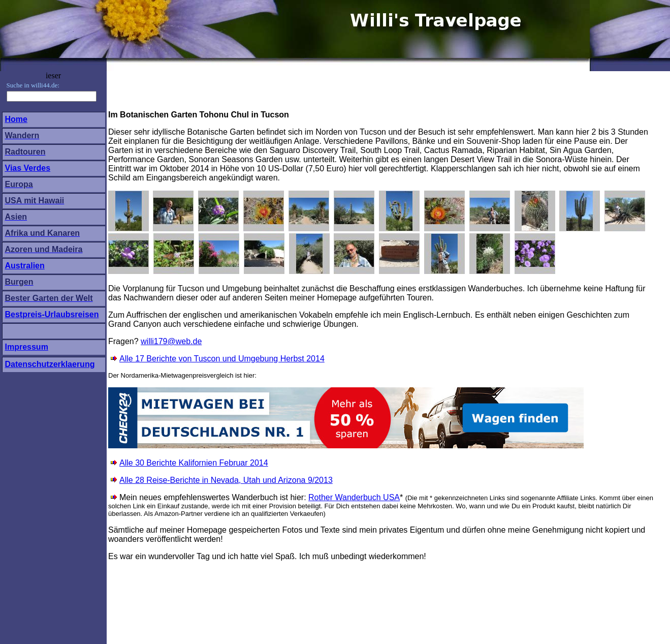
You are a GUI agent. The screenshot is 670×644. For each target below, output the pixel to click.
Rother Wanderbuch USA (354, 497)
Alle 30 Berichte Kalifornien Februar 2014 (194, 463)
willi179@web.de (171, 341)
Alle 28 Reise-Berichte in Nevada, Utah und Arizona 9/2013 (222, 480)
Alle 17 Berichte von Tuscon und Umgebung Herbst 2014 (222, 359)
